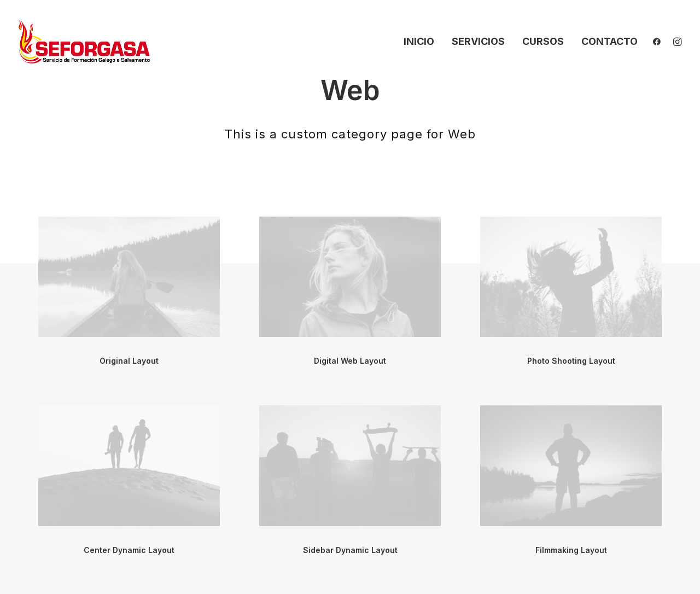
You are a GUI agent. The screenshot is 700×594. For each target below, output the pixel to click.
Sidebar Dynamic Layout (350, 550)
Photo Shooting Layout (571, 361)
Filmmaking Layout (571, 550)
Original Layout (129, 361)
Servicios (478, 41)
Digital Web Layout (350, 361)
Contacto (609, 41)
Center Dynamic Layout (129, 550)
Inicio (419, 41)
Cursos (543, 41)
